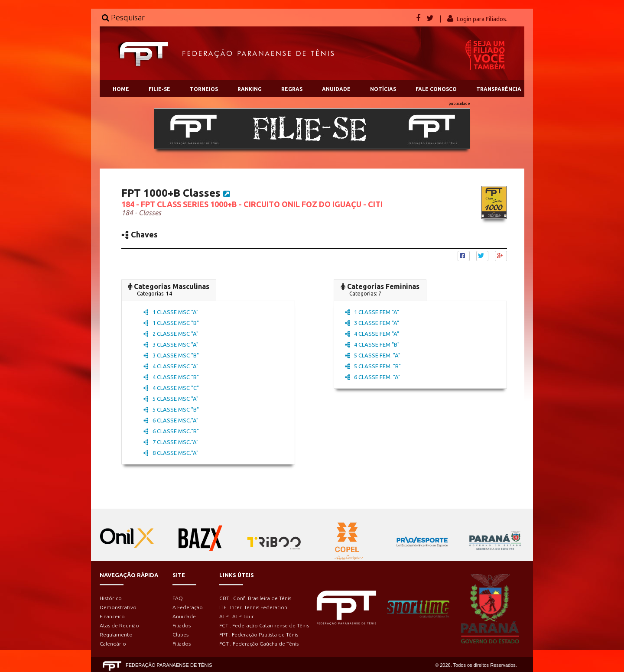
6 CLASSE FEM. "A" (373, 377)
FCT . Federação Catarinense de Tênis (264, 625)
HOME (121, 89)
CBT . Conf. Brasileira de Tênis (255, 598)
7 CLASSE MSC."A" (171, 442)
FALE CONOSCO (436, 89)
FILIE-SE (159, 89)
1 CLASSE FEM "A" (372, 312)
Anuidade (184, 616)
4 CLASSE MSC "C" (171, 388)
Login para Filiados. (482, 19)
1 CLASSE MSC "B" (171, 323)
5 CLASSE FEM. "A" (373, 355)
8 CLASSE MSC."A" (171, 453)
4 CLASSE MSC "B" (171, 377)
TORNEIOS (204, 89)
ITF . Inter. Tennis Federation (253, 607)
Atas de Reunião (119, 625)
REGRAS (292, 89)
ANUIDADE (336, 89)
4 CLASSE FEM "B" (372, 344)
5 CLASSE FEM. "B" (373, 366)
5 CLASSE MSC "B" (171, 409)
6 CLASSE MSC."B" (171, 431)
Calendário (113, 644)
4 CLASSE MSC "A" (171, 366)
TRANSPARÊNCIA (499, 89)
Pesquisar (123, 17)
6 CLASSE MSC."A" (171, 420)
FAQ (178, 598)
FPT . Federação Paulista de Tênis (259, 635)
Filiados (182, 625)
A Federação (188, 607)
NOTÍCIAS (383, 89)
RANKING (250, 89)
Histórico (111, 598)
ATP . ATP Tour (237, 616)
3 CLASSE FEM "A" (372, 323)
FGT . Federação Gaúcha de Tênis (259, 644)
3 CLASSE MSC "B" (171, 355)
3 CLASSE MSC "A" (171, 344)
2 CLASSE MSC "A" (171, 334)
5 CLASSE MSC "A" (171, 399)
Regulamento (116, 635)
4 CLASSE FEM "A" (372, 334)
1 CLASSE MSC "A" (171, 312)
